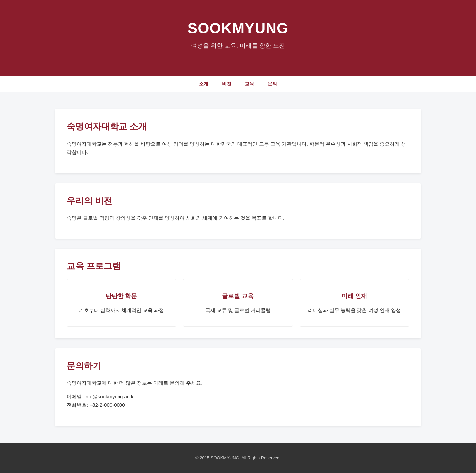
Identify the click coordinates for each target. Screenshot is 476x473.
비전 (227, 84)
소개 (204, 84)
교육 (249, 84)
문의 (272, 84)
